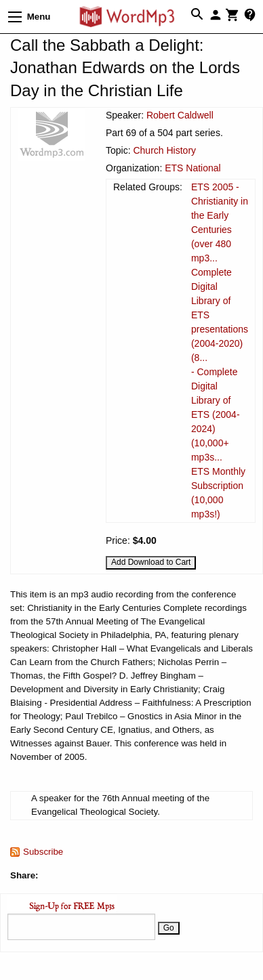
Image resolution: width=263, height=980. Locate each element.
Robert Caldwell (180, 115)
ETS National (193, 168)
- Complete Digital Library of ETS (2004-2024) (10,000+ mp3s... (216, 414)
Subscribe (43, 852)
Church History (164, 150)
